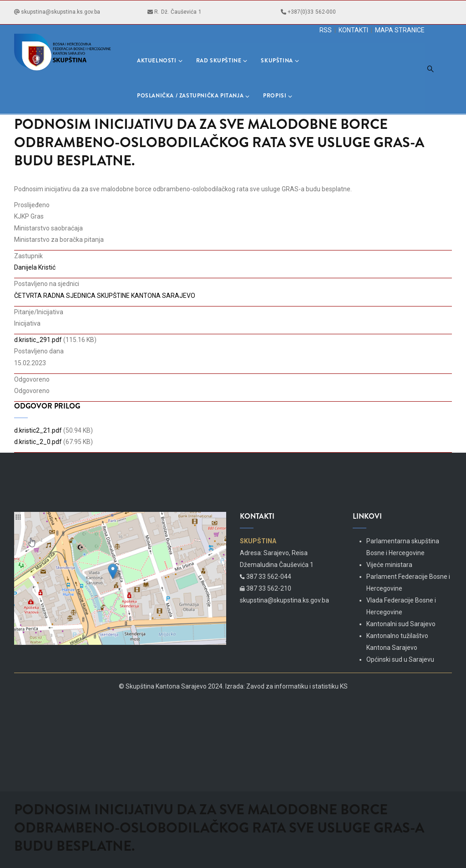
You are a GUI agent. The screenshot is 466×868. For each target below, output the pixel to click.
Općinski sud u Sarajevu (400, 659)
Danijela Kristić (35, 267)
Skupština (280, 61)
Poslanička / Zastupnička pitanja (193, 96)
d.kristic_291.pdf (38, 340)
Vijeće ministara (389, 565)
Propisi (278, 96)
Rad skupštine (222, 61)
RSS (326, 30)
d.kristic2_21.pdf (38, 430)
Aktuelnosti (160, 61)
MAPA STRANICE (400, 30)
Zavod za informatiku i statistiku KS (297, 686)
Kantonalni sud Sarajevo (401, 624)
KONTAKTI (353, 30)
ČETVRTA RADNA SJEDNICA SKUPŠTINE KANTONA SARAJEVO (105, 296)
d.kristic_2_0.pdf (38, 442)
